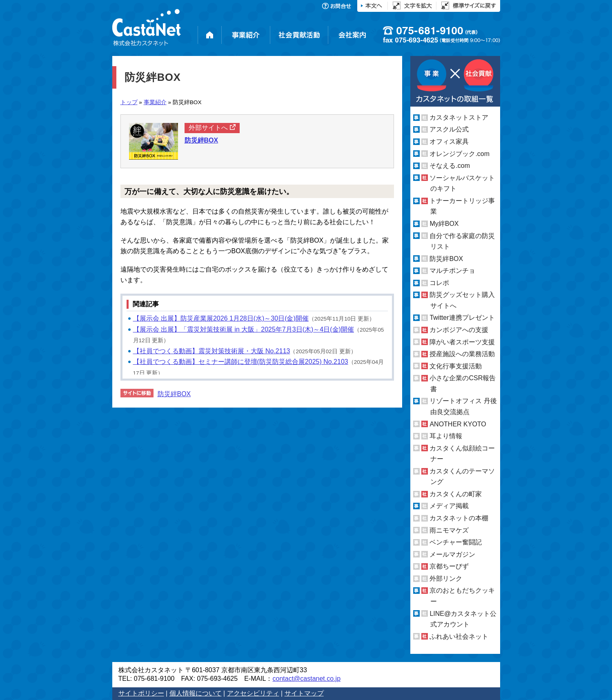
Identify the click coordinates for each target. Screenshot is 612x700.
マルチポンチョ (452, 271)
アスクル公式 (449, 129)
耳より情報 (446, 436)
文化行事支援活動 (456, 366)
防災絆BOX (174, 394)
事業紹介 (155, 102)
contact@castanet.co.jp (306, 679)
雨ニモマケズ (449, 530)
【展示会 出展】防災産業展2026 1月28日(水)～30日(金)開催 (221, 318)
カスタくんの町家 (456, 494)
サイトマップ (304, 693)
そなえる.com (450, 166)
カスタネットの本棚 (459, 518)
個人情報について (196, 693)
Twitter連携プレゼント (462, 318)
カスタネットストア (459, 117)
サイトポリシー (141, 693)
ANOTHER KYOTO (458, 424)
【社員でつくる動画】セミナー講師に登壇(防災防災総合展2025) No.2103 (241, 362)
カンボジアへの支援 (459, 330)
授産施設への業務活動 (462, 354)
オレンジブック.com (460, 154)
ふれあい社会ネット (459, 636)
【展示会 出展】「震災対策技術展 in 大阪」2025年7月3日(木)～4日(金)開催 (244, 329)
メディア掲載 (449, 506)
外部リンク (446, 579)
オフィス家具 (449, 142)
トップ (129, 102)
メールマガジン (452, 554)
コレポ (439, 283)
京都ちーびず (449, 566)
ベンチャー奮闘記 (456, 542)
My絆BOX (444, 224)
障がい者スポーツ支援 (462, 342)
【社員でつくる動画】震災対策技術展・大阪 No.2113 (212, 351)
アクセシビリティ (253, 693)
